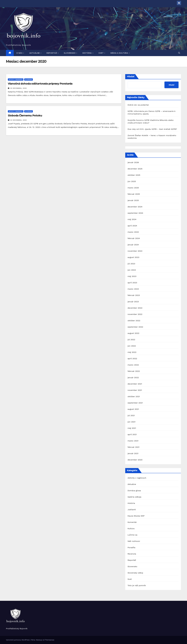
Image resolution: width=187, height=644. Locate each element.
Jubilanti (132, 510)
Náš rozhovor (134, 541)
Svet (101, 53)
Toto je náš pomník (137, 585)
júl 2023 (131, 264)
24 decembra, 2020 (18, 120)
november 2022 (135, 314)
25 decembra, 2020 (18, 88)
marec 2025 (133, 188)
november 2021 (135, 390)
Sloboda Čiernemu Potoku (25, 115)
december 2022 (135, 308)
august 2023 (133, 257)
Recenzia (132, 554)
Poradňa (131, 547)
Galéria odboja (134, 497)
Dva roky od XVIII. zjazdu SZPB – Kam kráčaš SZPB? (152, 129)
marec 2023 (133, 289)
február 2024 (134, 238)
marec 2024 (133, 232)
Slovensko (70, 53)
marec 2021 (133, 441)
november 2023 (135, 251)
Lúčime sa (132, 535)
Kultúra (131, 529)
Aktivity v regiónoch (16, 79)
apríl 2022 (132, 359)
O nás (20, 53)
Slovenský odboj (135, 573)
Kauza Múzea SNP (136, 516)
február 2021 (134, 447)
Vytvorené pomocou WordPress (18, 640)
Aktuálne (35, 53)
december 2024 (135, 207)
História (87, 53)
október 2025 (134, 175)
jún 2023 (132, 270)
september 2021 (135, 403)
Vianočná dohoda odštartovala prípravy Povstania (40, 84)
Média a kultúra (119, 53)
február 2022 (134, 371)
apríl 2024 (132, 226)
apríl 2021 (132, 434)
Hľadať (131, 77)
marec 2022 (133, 365)
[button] (179, 53)
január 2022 (133, 378)
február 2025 (134, 194)
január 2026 (133, 162)
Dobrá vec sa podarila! (139, 105)
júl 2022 (131, 340)
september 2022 (135, 327)
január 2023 (133, 302)
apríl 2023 (132, 283)
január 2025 (133, 200)
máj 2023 (132, 276)
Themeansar (50, 640)
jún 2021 (132, 422)
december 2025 (135, 169)
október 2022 (134, 321)
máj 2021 (132, 428)
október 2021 (134, 396)
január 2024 (133, 245)
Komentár (132, 522)
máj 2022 (132, 352)
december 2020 (135, 460)
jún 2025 (132, 181)
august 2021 (133, 409)
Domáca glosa (134, 491)
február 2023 (134, 295)
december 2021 (135, 384)
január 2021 (133, 453)
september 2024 (135, 213)
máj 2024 (132, 219)
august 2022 (133, 333)
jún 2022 (132, 346)
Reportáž (52, 53)
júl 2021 (131, 415)
